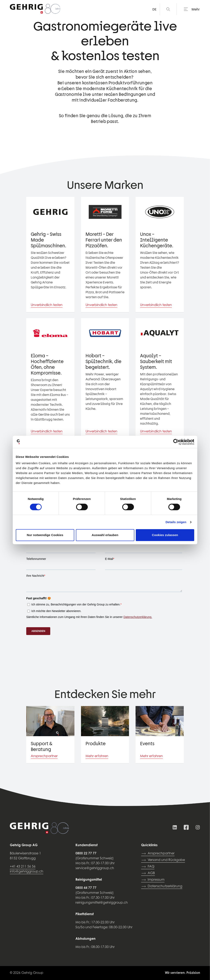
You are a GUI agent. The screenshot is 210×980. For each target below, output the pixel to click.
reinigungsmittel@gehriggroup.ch (102, 903)
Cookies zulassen (165, 535)
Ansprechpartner (158, 854)
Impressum (153, 880)
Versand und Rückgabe (163, 860)
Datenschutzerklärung (162, 886)
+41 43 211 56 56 (23, 867)
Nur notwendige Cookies (45, 535)
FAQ (148, 867)
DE (154, 9)
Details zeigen (176, 522)
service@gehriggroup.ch (95, 868)
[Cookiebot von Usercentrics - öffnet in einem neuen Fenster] (176, 442)
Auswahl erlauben (105, 535)
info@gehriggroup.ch (27, 872)
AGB (148, 873)
